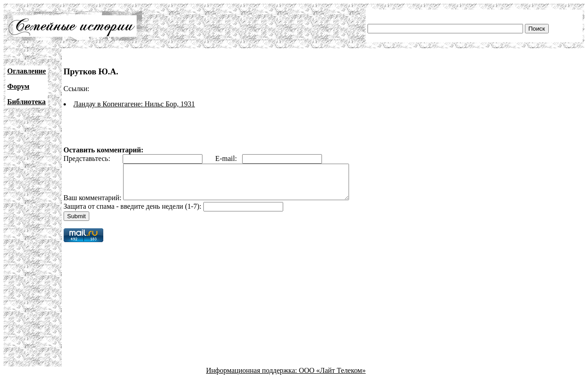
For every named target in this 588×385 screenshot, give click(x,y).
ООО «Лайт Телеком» (332, 377)
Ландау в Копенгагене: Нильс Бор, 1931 (134, 104)
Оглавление (27, 71)
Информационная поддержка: (253, 377)
